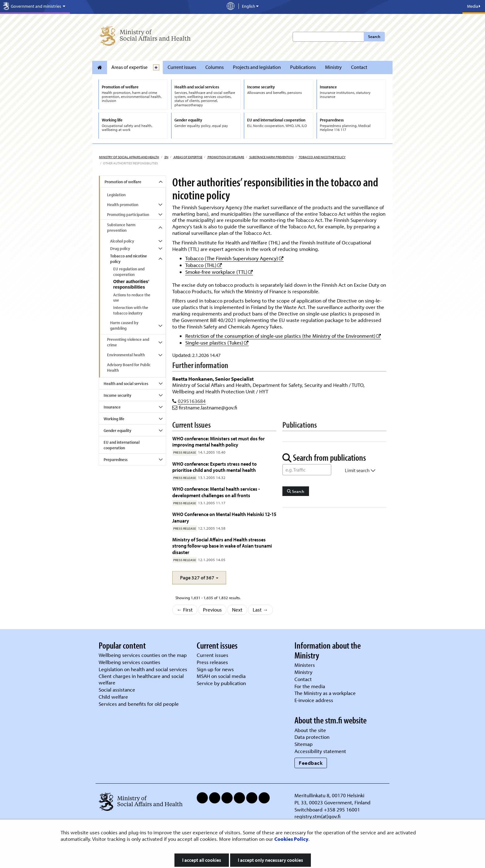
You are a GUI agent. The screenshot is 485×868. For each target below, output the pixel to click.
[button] (199, 578)
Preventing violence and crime (128, 342)
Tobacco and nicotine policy (322, 157)
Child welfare (113, 697)
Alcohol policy (122, 241)
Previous (212, 610)
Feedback (311, 763)
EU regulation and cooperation (129, 272)
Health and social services (126, 383)
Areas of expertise (129, 67)
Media (474, 6)
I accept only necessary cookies (270, 860)
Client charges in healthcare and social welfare (141, 679)
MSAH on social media (221, 676)
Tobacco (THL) (204, 265)
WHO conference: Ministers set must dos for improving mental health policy (219, 441)
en (166, 157)
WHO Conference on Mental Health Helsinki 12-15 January (224, 517)
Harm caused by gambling (124, 325)
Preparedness (116, 459)
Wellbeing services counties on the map (143, 655)
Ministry (333, 67)
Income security (117, 395)
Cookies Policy (291, 839)
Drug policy (120, 248)
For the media (310, 686)
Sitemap (304, 744)
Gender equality (117, 430)
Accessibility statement (320, 751)
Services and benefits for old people (139, 704)
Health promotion (123, 205)
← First (185, 610)
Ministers (305, 665)
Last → (260, 610)
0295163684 (192, 401)
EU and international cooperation (122, 445)
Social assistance (117, 690)
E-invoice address (314, 700)
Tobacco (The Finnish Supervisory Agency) (234, 258)
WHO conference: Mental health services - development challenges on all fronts (216, 492)
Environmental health (126, 355)
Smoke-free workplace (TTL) (219, 272)
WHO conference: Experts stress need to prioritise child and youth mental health (215, 467)
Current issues (182, 67)
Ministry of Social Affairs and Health (129, 157)
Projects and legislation (257, 67)
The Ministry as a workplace (325, 693)
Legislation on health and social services (143, 669)
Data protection (312, 737)
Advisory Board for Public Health (129, 367)
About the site (310, 730)
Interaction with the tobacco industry (131, 310)
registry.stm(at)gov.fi (318, 816)
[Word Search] (307, 470)
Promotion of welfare (225, 157)
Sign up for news (215, 669)
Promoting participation (128, 214)
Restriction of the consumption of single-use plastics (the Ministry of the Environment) (283, 336)
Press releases (212, 662)
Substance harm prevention (271, 157)
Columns (215, 67)
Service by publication (221, 683)
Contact (359, 67)
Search (374, 36)
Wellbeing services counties (129, 662)
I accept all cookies (202, 860)
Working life (114, 419)
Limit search (360, 470)
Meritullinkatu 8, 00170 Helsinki (329, 795)
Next (237, 610)
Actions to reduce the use (132, 298)
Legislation (116, 195)
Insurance (112, 407)
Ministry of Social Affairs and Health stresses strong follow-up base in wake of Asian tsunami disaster (222, 546)
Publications (303, 67)
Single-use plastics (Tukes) (217, 343)
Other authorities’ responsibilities (131, 284)
